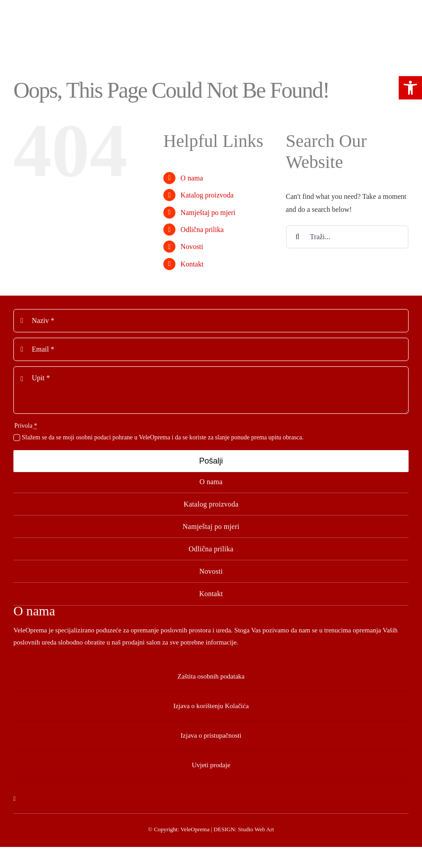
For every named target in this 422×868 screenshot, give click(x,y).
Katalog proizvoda (207, 195)
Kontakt (192, 264)
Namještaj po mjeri (208, 213)
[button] (410, 88)
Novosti (192, 247)
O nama (192, 178)
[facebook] (15, 799)
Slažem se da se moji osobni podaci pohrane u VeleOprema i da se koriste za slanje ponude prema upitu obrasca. (163, 437)
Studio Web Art (256, 829)
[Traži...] (347, 237)
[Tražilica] (298, 237)
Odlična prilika (202, 230)
